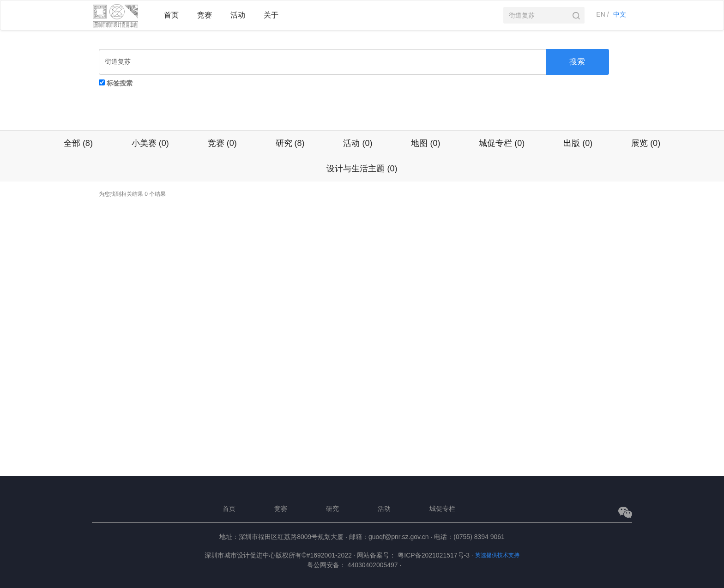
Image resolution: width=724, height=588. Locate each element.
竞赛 (222, 143)
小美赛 (150, 143)
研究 (290, 143)
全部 (78, 143)
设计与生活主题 (362, 169)
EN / (602, 14)
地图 (425, 143)
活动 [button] (238, 15)
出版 (578, 143)
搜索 (577, 62)
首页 (171, 15)
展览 (646, 143)
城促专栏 (502, 143)
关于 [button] (271, 15)
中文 (620, 14)
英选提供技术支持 (497, 555)
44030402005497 (375, 565)
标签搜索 (120, 83)
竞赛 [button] (205, 15)
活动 (358, 143)
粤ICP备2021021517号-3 (435, 555)
